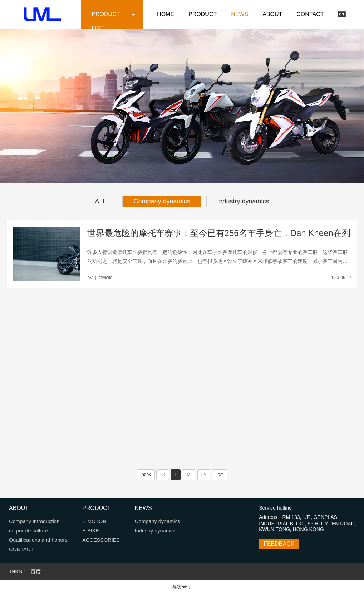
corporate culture (28, 531)
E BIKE (91, 531)
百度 (36, 571)
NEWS (240, 14)
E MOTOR (94, 521)
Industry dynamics (243, 201)
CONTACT (310, 14)
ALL (100, 201)
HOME (166, 14)
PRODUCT (203, 14)
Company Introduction (34, 521)
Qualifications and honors (38, 540)
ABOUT (272, 14)
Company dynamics (162, 201)
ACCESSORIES (101, 540)
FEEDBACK (279, 544)
